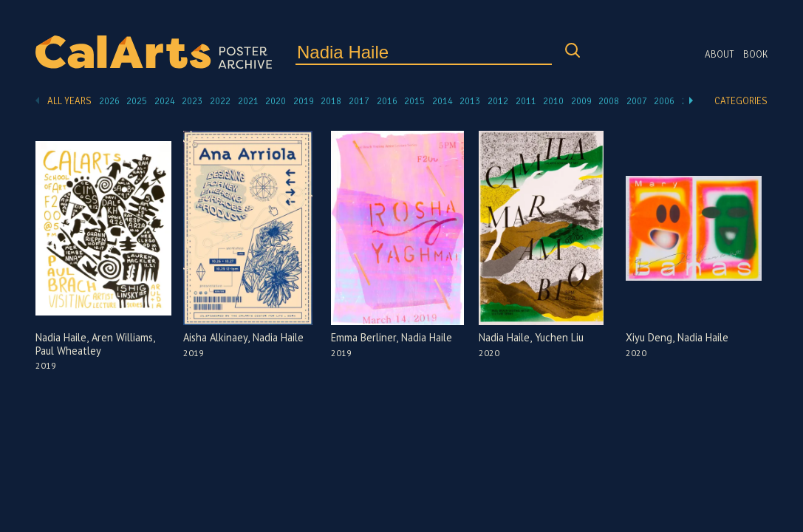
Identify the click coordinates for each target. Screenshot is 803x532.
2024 (165, 101)
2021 (248, 101)
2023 (192, 101)
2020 (276, 101)
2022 (220, 101)
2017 (359, 101)
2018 (331, 101)
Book (755, 55)
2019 (304, 101)
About (720, 55)
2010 (553, 101)
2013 (470, 101)
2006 (664, 101)
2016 (387, 101)
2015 (414, 101)
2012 (498, 101)
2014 (442, 101)
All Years (69, 101)
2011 (526, 101)
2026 (109, 101)
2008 (609, 101)
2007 (637, 101)
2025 (137, 101)
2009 (581, 101)
